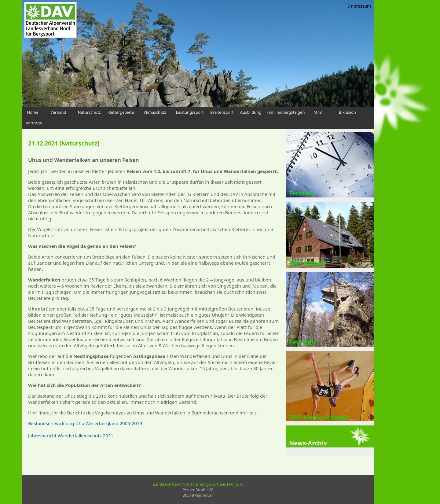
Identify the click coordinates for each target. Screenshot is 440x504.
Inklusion (347, 112)
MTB (318, 112)
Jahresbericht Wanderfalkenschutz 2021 (71, 436)
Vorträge (34, 123)
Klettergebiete (121, 112)
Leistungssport (190, 112)
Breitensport (222, 112)
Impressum (359, 6)
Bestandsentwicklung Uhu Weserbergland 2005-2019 (85, 423)
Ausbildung (251, 112)
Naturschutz (89, 112)
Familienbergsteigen (286, 112)
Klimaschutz (155, 112)
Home (33, 112)
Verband (58, 112)
